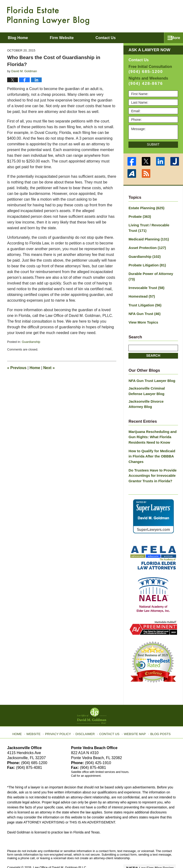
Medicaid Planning (147, 238)
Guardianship (31, 342)
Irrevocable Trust (145, 279)
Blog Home (24, 38)
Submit (153, 144)
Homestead (141, 288)
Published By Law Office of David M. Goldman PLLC (145, 15)
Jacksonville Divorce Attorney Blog (152, 393)
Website (37, 718)
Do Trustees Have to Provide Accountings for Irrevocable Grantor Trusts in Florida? (151, 462)
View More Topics (142, 313)
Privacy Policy (61, 718)
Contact (124, 38)
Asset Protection (146, 246)
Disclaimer (86, 718)
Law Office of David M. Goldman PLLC (60, 853)
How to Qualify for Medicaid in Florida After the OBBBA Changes (152, 443)
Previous (17, 368)
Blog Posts (158, 718)
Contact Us (109, 718)
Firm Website (74, 38)
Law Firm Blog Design (153, 853)
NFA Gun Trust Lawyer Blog (150, 371)
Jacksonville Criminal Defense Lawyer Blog (152, 381)
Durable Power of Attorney (153, 271)
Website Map (133, 718)
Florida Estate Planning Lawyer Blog (48, 16)
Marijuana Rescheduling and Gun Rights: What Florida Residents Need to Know (151, 425)
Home (35, 368)
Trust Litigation (144, 296)
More (173, 38)
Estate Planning (145, 208)
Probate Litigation (146, 263)
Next (49, 368)
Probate (139, 216)
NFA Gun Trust (143, 305)
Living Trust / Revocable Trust (152, 227)
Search (153, 346)
